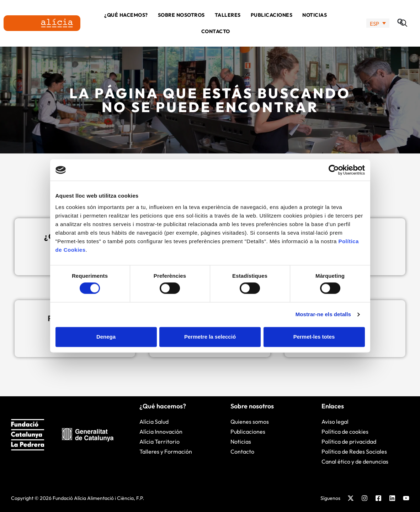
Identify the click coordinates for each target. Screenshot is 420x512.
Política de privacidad (349, 442)
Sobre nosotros (181, 15)
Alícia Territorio (160, 442)
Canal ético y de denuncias (355, 461)
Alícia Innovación (161, 432)
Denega (106, 337)
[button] (404, 23)
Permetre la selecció (210, 337)
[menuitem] (378, 23)
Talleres (228, 15)
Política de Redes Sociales (354, 451)
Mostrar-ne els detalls (323, 315)
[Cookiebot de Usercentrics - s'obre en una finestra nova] (334, 170)
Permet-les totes (314, 337)
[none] (378, 23)
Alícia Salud (154, 422)
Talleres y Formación (166, 451)
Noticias (315, 15)
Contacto (216, 31)
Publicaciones (272, 15)
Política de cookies (345, 432)
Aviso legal (335, 422)
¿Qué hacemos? (126, 15)
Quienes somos (250, 422)
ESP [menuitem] (374, 23)
